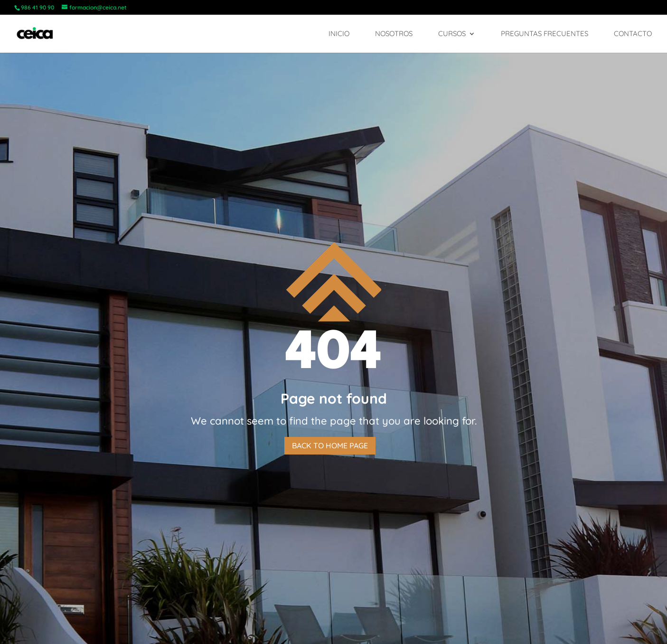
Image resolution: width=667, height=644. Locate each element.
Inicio (339, 34)
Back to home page (330, 445)
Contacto (633, 34)
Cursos (452, 34)
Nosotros (394, 34)
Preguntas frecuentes (545, 34)
